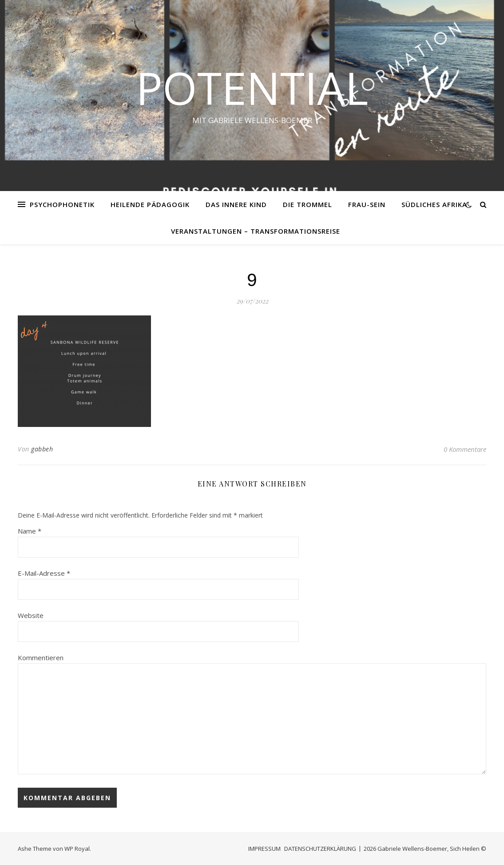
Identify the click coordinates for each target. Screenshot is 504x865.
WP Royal (77, 849)
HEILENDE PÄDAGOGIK (150, 204)
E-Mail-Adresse (44, 573)
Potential (252, 88)
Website (31, 615)
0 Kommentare (465, 449)
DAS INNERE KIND (236, 204)
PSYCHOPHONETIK (62, 204)
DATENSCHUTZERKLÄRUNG (320, 849)
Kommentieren (41, 658)
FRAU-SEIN (367, 204)
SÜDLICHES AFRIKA (434, 204)
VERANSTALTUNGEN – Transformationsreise (256, 231)
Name (30, 531)
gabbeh (42, 449)
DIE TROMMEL (308, 204)
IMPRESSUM (264, 849)
